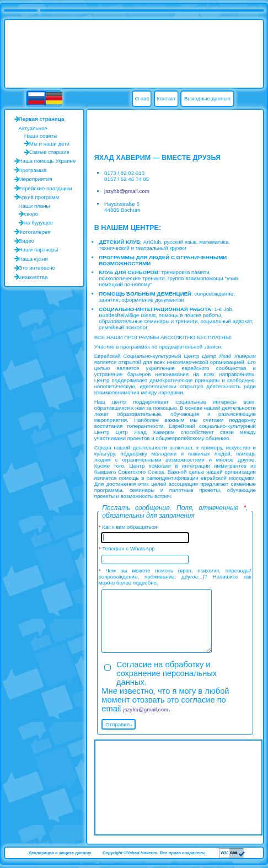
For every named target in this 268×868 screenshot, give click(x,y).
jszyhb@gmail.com (127, 191)
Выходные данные (207, 98)
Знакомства (33, 277)
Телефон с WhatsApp (128, 548)
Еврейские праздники (45, 188)
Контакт (166, 98)
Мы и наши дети (49, 144)
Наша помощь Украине (47, 161)
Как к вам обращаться (129, 527)
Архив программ (39, 197)
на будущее (39, 223)
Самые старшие (49, 152)
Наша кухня (33, 259)
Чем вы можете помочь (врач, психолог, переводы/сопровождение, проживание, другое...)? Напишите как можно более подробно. (175, 577)
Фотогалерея (35, 232)
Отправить (119, 724)
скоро (31, 214)
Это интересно (37, 268)
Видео (26, 241)
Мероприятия (36, 179)
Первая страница (42, 119)
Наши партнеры (39, 250)
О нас (142, 98)
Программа (33, 170)
